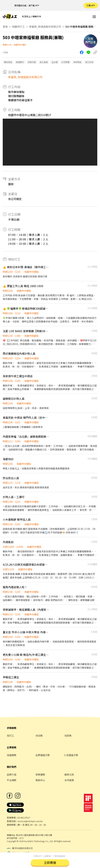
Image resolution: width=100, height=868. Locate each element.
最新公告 (69, 774)
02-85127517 (24, 818)
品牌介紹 (12, 774)
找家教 (68, 736)
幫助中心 (40, 780)
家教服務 (40, 774)
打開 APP (91, 5)
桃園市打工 (18, 27)
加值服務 (12, 755)
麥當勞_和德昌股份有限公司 (45, 27)
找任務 (39, 736)
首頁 (5, 27)
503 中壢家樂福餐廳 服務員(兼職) (81, 27)
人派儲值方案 (71, 755)
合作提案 (69, 780)
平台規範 (12, 780)
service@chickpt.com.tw (30, 821)
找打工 (10, 736)
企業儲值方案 (43, 755)
